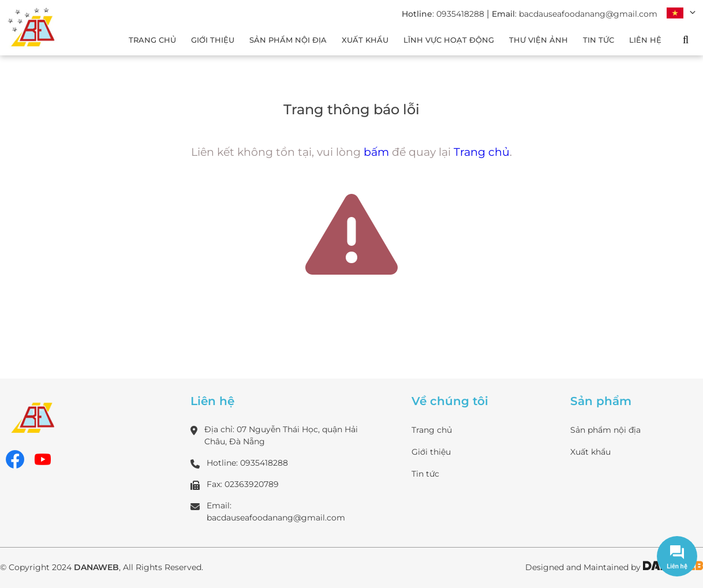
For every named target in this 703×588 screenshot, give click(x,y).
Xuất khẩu (590, 452)
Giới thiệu (431, 452)
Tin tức (425, 474)
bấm (376, 152)
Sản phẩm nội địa (605, 430)
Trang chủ (482, 152)
